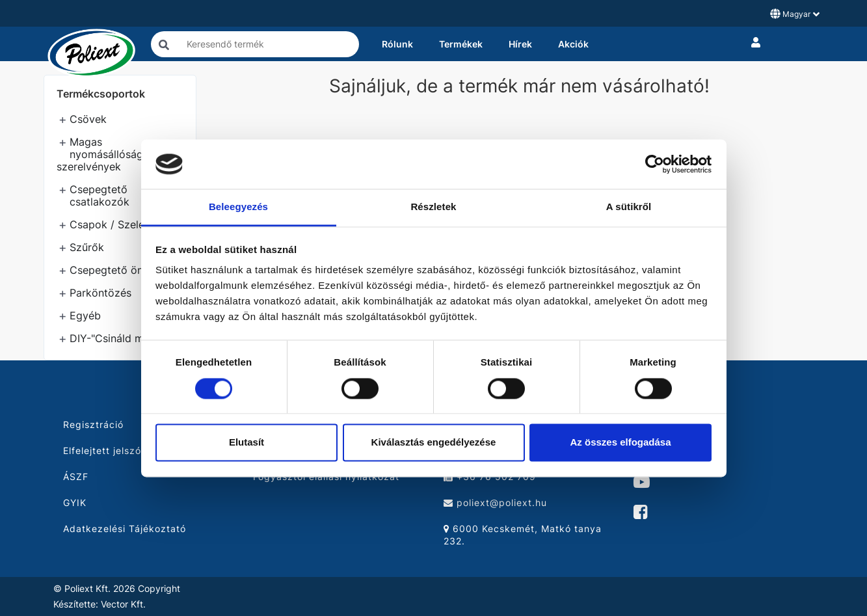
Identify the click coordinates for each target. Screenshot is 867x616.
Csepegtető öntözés (120, 270)
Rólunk (397, 44)
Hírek (520, 44)
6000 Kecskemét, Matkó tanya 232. (523, 535)
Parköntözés (100, 293)
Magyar (795, 14)
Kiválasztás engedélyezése (434, 443)
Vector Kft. (123, 604)
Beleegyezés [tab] (238, 207)
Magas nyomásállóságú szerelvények (103, 154)
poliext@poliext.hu (495, 502)
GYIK (75, 502)
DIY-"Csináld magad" (121, 338)
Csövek (88, 119)
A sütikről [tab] (629, 207)
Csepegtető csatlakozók (100, 195)
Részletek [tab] (433, 207)
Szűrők (87, 247)
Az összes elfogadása (620, 443)
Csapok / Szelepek (116, 224)
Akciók (573, 44)
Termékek (461, 44)
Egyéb (85, 315)
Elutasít (247, 443)
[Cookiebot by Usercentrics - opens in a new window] (655, 164)
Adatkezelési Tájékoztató (125, 529)
